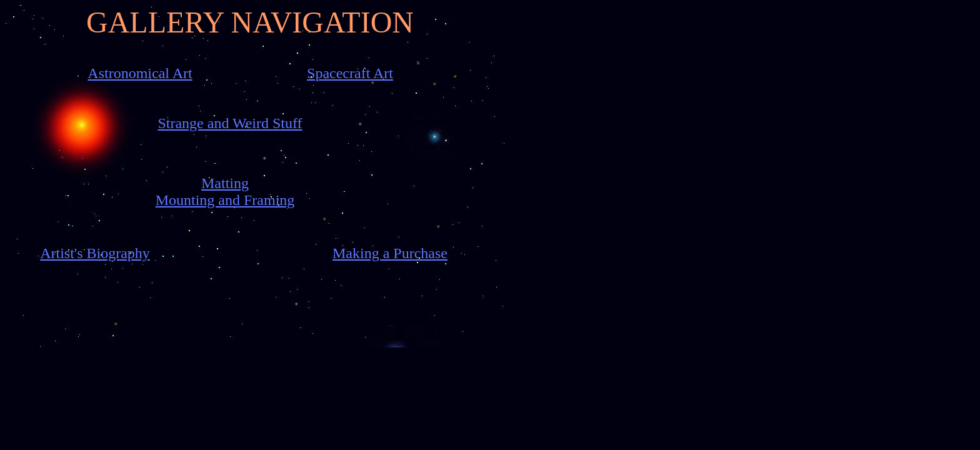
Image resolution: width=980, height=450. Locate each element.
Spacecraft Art (350, 73)
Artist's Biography (95, 253)
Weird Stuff (267, 123)
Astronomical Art (140, 73)
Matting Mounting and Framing (225, 192)
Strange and (195, 123)
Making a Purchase (390, 253)
